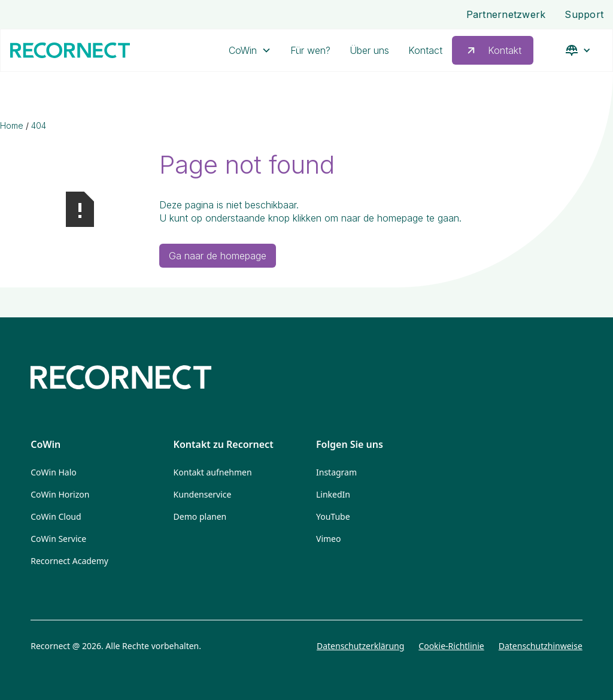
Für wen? (310, 50)
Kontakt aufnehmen (213, 472)
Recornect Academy (69, 561)
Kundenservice (203, 494)
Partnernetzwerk (506, 14)
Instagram (336, 472)
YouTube (333, 516)
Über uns (369, 50)
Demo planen (200, 516)
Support (584, 14)
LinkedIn (333, 494)
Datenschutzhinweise (541, 646)
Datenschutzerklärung (360, 646)
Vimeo (328, 539)
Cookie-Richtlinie (451, 646)
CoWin (243, 50)
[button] (250, 50)
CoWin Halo (54, 472)
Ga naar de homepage (218, 256)
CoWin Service (58, 539)
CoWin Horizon (60, 494)
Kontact (425, 50)
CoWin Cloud (56, 516)
